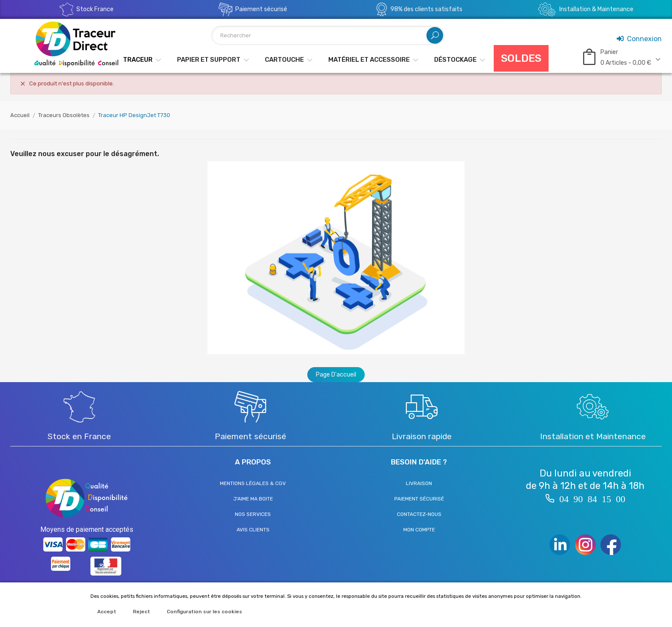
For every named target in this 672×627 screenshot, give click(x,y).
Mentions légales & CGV (253, 483)
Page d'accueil (336, 375)
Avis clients (253, 530)
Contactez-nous (419, 514)
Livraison (419, 483)
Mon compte (419, 530)
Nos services (253, 514)
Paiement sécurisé (419, 499)
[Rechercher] (328, 35)
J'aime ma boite (253, 499)
